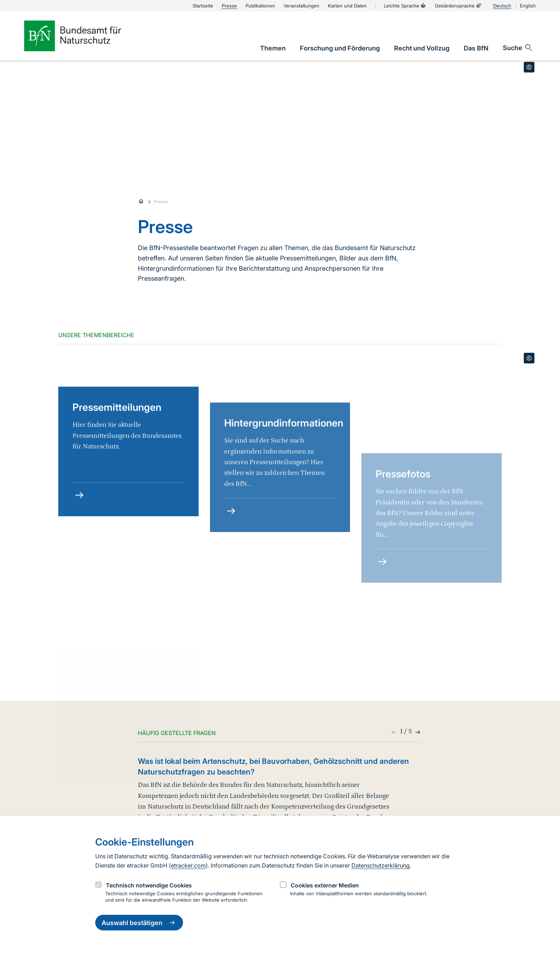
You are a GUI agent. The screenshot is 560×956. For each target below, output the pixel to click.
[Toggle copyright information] (529, 67)
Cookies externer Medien (325, 885)
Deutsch (502, 6)
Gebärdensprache (458, 6)
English (528, 6)
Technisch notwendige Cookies (149, 885)
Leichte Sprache (405, 6)
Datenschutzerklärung (381, 865)
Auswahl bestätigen (139, 923)
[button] (417, 732)
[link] (273, 48)
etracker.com (188, 865)
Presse (161, 202)
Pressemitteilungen (117, 461)
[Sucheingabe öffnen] (518, 48)
